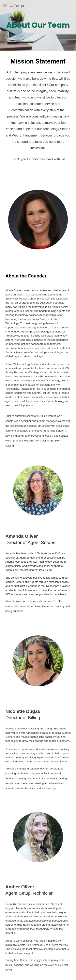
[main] (38, 25)
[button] (5, 6)
